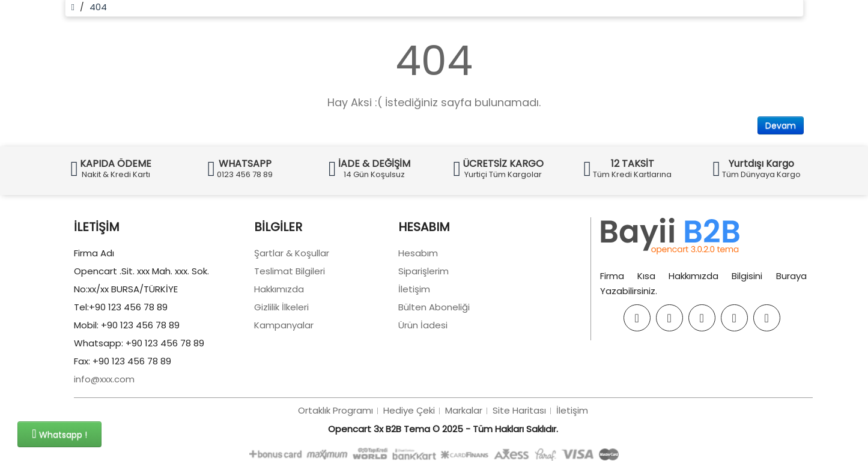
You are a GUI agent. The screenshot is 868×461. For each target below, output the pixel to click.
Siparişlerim (423, 273)
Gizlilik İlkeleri (281, 309)
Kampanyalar (284, 327)
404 (98, 7)
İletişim (414, 291)
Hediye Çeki (409, 413)
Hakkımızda (279, 291)
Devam (781, 125)
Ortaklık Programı (335, 413)
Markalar (464, 413)
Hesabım (418, 255)
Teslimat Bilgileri (290, 273)
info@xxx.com (104, 381)
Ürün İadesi (423, 327)
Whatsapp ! (59, 434)
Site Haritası (519, 413)
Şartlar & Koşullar (292, 255)
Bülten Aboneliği (434, 309)
